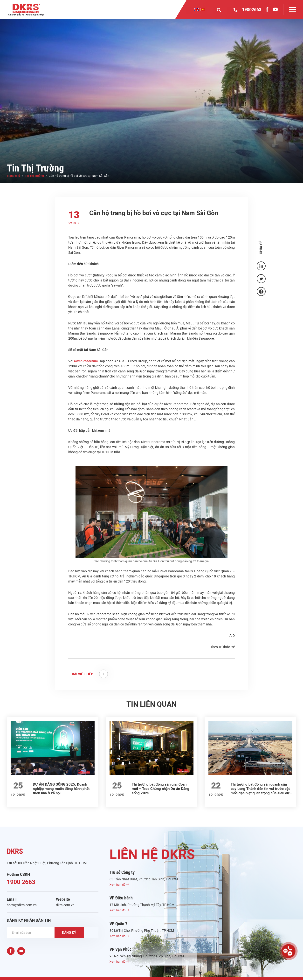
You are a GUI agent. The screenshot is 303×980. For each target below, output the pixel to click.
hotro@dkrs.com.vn (22, 905)
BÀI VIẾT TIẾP (90, 674)
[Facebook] (261, 291)
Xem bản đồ (119, 885)
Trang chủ (13, 176)
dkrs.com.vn (65, 905)
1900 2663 (21, 882)
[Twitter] (261, 279)
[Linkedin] (261, 266)
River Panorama (86, 361)
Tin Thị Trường (34, 176)
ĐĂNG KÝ (69, 932)
